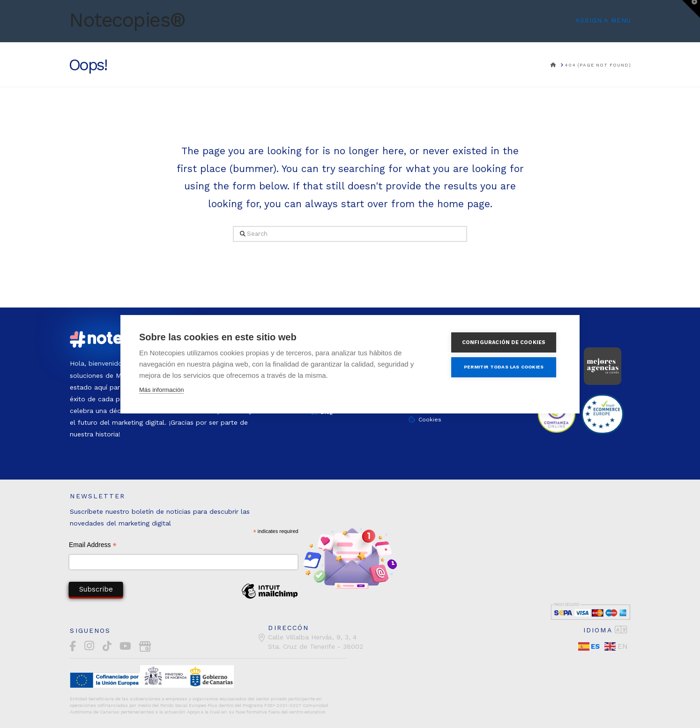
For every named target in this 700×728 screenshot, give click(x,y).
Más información (161, 390)
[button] (691, 9)
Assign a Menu (603, 20)
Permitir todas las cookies (505, 367)
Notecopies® (127, 20)
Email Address (93, 546)
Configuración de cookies (505, 342)
